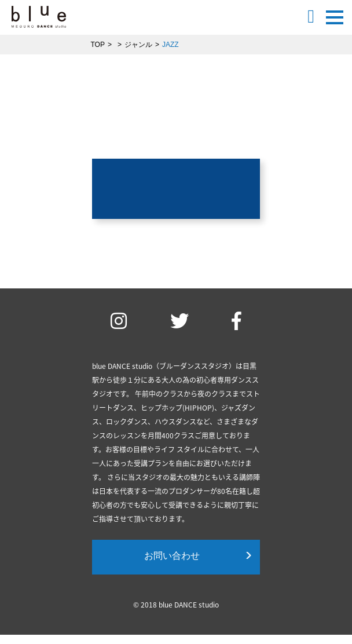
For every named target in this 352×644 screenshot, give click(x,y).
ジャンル (138, 45)
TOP (98, 45)
